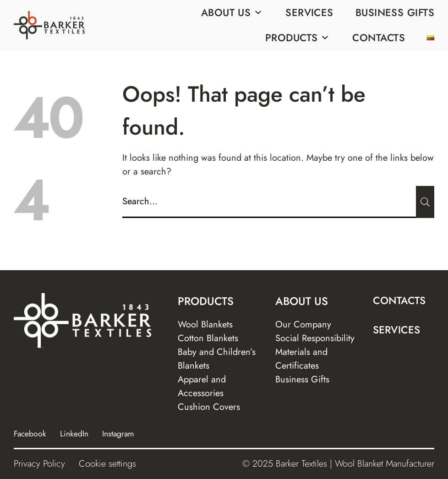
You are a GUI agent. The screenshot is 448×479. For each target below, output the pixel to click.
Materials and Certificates (301, 359)
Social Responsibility (315, 338)
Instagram (118, 434)
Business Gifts (395, 12)
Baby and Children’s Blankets (217, 359)
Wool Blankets (205, 324)
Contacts (379, 38)
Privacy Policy (39, 464)
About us (232, 12)
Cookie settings (107, 464)
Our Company (303, 324)
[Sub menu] (258, 12)
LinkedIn (74, 434)
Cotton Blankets (208, 338)
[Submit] (425, 202)
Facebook (30, 434)
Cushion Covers (209, 407)
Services (309, 12)
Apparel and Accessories (202, 386)
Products (298, 38)
